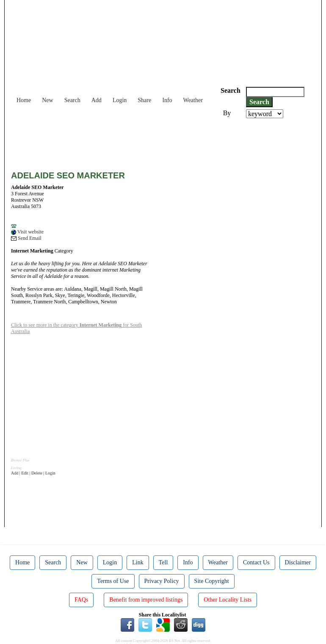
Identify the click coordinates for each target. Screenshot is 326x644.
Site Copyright (212, 581)
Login (120, 100)
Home (24, 100)
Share (144, 100)
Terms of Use (113, 581)
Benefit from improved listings (146, 600)
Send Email (26, 238)
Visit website (27, 232)
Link (138, 562)
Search (72, 100)
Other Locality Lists (228, 600)
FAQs (81, 600)
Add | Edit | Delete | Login (33, 473)
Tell (163, 562)
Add (97, 100)
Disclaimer (298, 562)
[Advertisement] (165, 142)
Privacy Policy (162, 581)
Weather (193, 100)
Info (167, 100)
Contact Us (256, 562)
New (47, 100)
